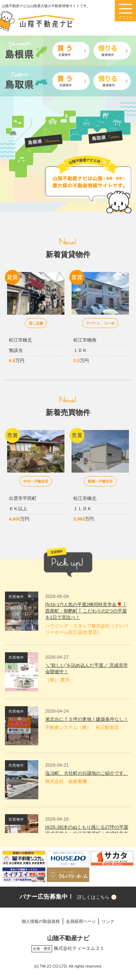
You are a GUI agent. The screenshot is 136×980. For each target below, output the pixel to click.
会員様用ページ (81, 921)
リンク (108, 921)
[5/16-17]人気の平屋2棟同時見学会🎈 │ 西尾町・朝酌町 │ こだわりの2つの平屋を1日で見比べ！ (86, 611)
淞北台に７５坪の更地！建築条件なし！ (87, 719)
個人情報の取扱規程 (41, 921)
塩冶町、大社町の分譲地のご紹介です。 (87, 773)
